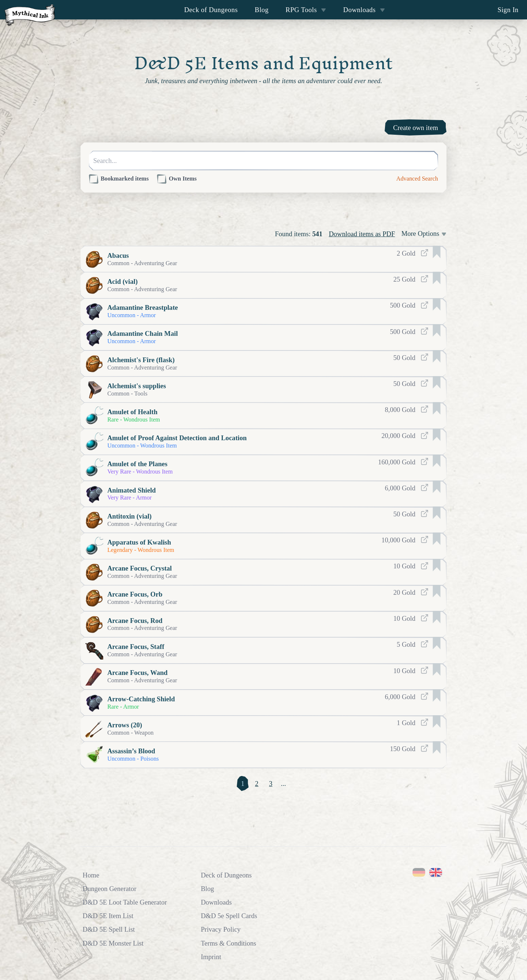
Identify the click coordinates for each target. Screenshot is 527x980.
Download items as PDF (362, 234)
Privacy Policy (221, 929)
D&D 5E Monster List (113, 943)
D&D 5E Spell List (109, 929)
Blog (262, 10)
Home (91, 875)
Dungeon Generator (110, 889)
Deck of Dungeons (211, 10)
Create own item (416, 127)
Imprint (211, 957)
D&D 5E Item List (108, 916)
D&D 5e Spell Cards (229, 916)
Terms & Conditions (229, 943)
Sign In (508, 10)
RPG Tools (306, 10)
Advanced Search (417, 179)
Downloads (364, 10)
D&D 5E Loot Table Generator (125, 902)
